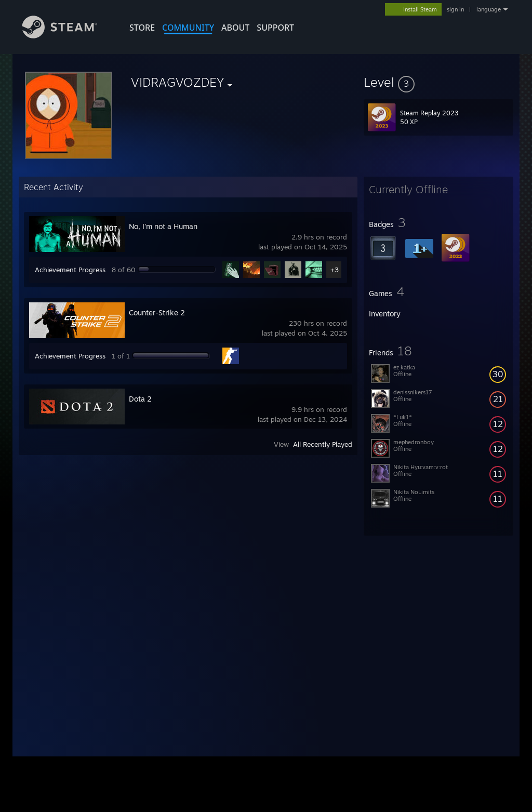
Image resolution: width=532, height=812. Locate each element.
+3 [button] (335, 270)
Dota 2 (140, 399)
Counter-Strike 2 (157, 312)
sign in (455, 9)
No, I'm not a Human (163, 226)
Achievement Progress (70, 270)
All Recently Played (323, 444)
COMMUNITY (188, 28)
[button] (438, 82)
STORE (142, 28)
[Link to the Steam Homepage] (68, 36)
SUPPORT (275, 28)
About (235, 28)
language (489, 9)
